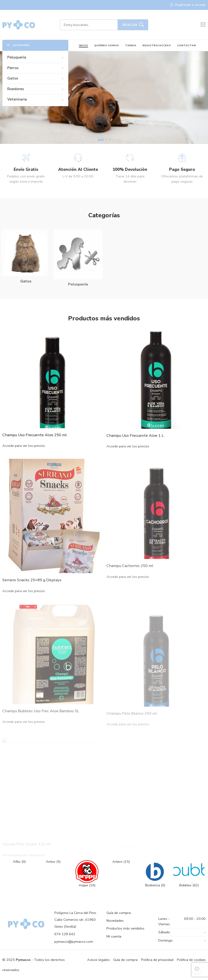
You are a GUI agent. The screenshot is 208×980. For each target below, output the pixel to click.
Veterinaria (35, 99)
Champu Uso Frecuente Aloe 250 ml (35, 442)
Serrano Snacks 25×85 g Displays (32, 591)
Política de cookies (191, 960)
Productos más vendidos (125, 928)
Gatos (35, 78)
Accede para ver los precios (24, 453)
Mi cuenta (114, 936)
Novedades (115, 921)
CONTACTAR (187, 45)
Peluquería (35, 57)
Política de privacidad (157, 960)
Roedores (35, 89)
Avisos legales (98, 960)
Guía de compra (119, 913)
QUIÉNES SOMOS (107, 45)
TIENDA (131, 45)
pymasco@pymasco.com (74, 942)
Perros (35, 68)
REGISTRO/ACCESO (157, 45)
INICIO (84, 45)
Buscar (130, 25)
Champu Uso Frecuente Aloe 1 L (135, 444)
